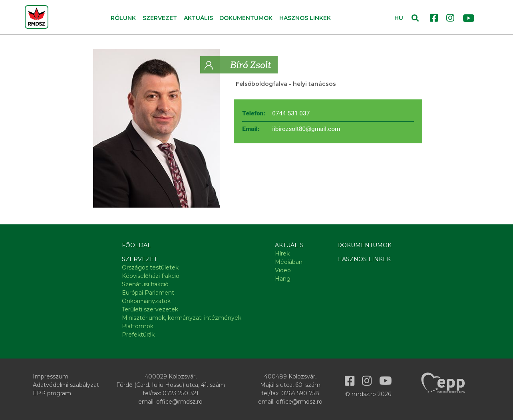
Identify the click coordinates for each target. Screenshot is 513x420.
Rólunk (123, 18)
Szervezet (139, 259)
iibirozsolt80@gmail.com (306, 129)
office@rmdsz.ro (179, 402)
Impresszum (51, 376)
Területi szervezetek (150, 309)
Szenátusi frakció (145, 284)
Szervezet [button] (160, 18)
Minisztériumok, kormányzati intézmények (182, 318)
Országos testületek (150, 267)
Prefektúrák (138, 335)
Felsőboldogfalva (261, 84)
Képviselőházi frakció (151, 276)
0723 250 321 (181, 393)
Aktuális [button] (198, 18)
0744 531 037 (291, 113)
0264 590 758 (300, 393)
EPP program (52, 393)
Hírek (282, 254)
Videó (283, 270)
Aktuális (289, 245)
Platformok (138, 326)
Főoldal (136, 245)
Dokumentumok (246, 18)
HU (399, 18)
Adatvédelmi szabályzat (66, 385)
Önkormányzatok (146, 301)
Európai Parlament (148, 293)
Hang (283, 279)
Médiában (289, 262)
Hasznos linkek (305, 18)
